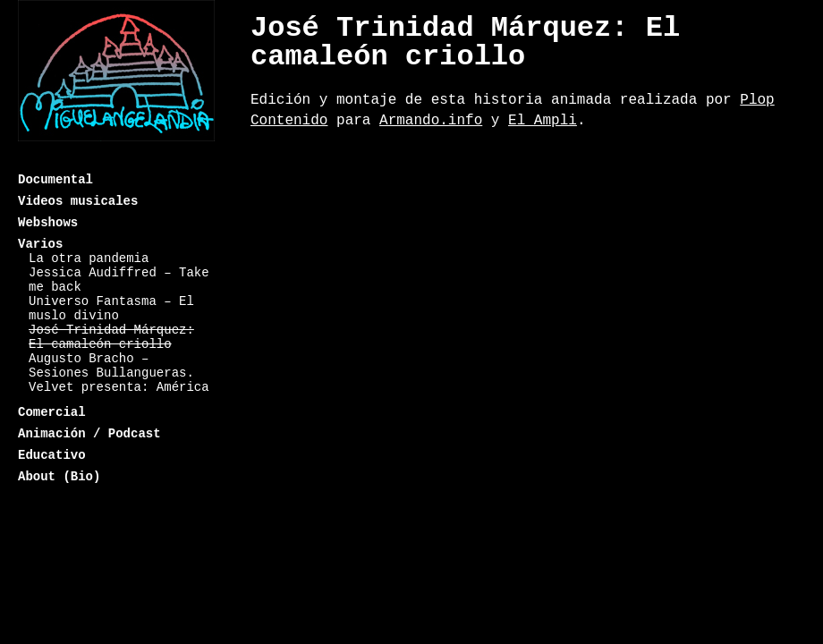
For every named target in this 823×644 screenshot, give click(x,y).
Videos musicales (78, 201)
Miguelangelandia (116, 83)
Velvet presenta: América (119, 387)
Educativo (52, 455)
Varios (40, 244)
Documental (55, 180)
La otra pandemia (89, 258)
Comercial (52, 412)
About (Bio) (59, 477)
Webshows (48, 223)
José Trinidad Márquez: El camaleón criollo (111, 337)
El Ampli (543, 121)
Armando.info (431, 121)
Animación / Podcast (89, 434)
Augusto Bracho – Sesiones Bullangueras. (111, 366)
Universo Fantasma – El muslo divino (111, 309)
